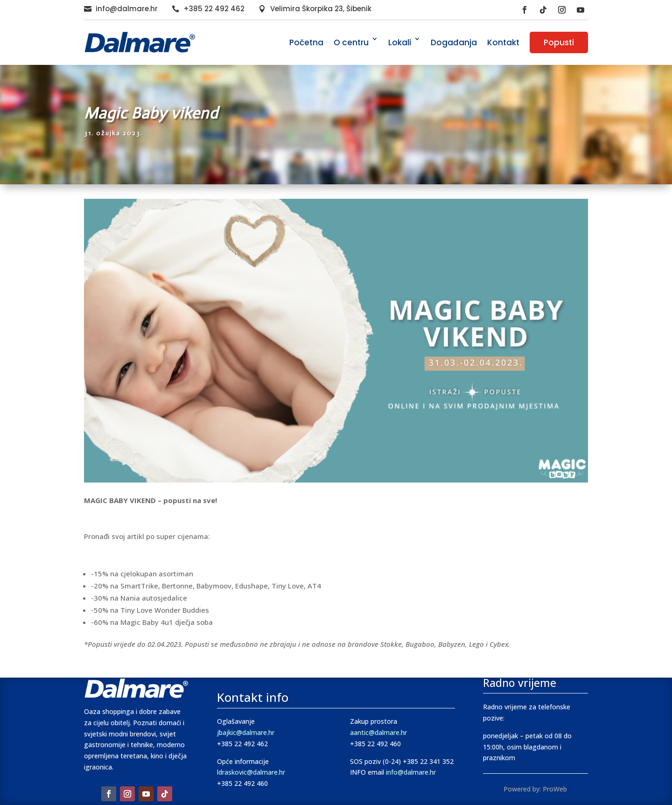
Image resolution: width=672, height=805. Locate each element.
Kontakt (503, 42)
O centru (351, 42)
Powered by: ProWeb (535, 789)
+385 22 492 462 (214, 9)
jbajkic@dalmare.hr (246, 732)
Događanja (454, 42)
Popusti (559, 42)
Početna (306, 42)
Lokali (400, 42)
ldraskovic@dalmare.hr (251, 772)
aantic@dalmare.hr (378, 732)
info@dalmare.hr (127, 9)
